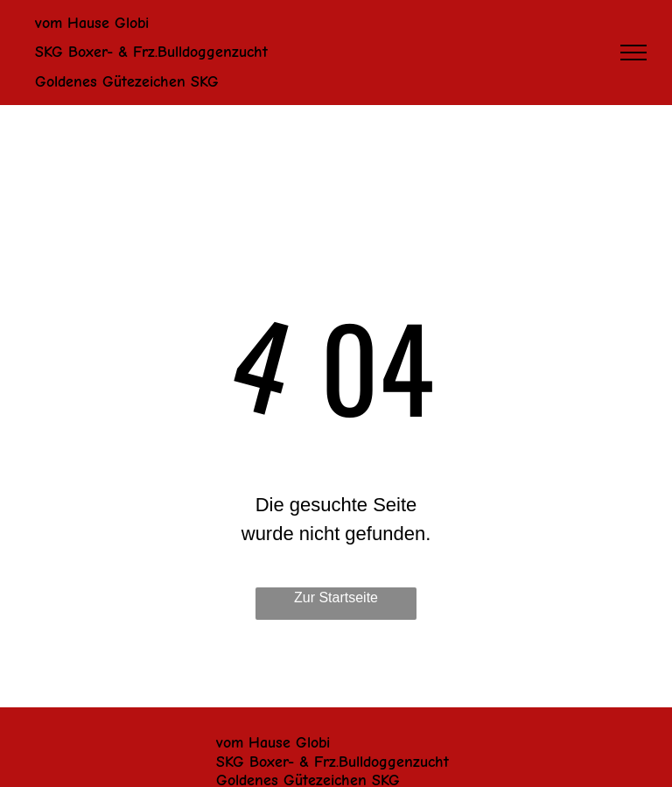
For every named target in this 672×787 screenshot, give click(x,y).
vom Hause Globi (273, 743)
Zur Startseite (336, 597)
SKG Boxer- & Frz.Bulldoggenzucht (332, 762)
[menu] (633, 53)
